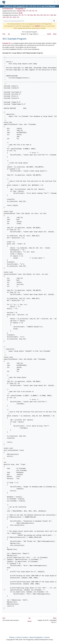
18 (24, 11)
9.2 (45, 15)
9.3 (42, 15)
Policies (12, 637)
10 (28, 15)
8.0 (14, 17)
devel (21, 13)
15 (33, 11)
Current (19, 11)
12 (22, 15)
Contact (47, 637)
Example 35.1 (7, 43)
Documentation (8, 9)
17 (27, 11)
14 (36, 11)
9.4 (38, 15)
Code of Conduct (22, 637)
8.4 (55, 15)
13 (19, 15)
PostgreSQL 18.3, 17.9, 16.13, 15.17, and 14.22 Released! (36, 6)
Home (49, 34)
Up (9, 34)
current (37, 26)
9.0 (52, 15)
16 (30, 11)
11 (25, 15)
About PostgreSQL (36, 637)
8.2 (8, 17)
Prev (4, 34)
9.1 (48, 15)
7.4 (18, 17)
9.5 (35, 15)
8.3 (4, 17)
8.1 (11, 17)
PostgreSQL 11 (21, 9)
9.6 (31, 15)
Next (55, 34)
